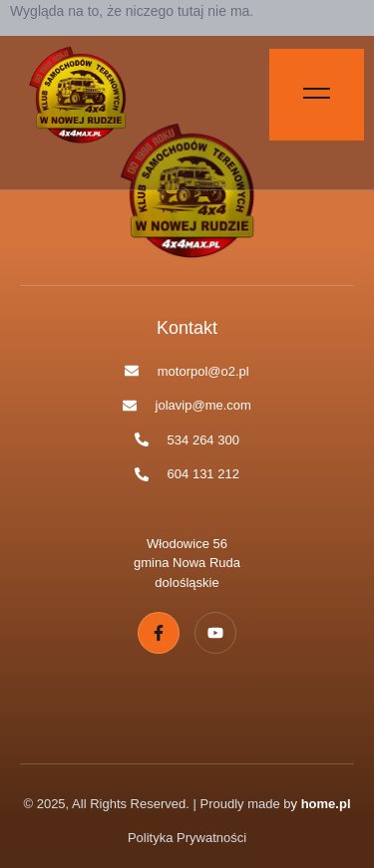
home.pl (326, 804)
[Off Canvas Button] (317, 95)
